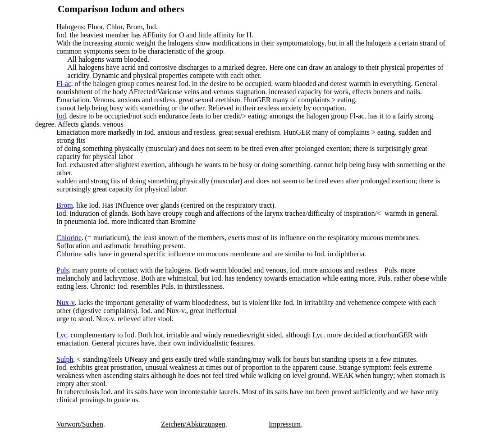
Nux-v (66, 302)
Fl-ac (64, 84)
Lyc (62, 335)
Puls (63, 270)
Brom (64, 205)
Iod (61, 116)
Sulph (65, 359)
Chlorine (69, 238)
